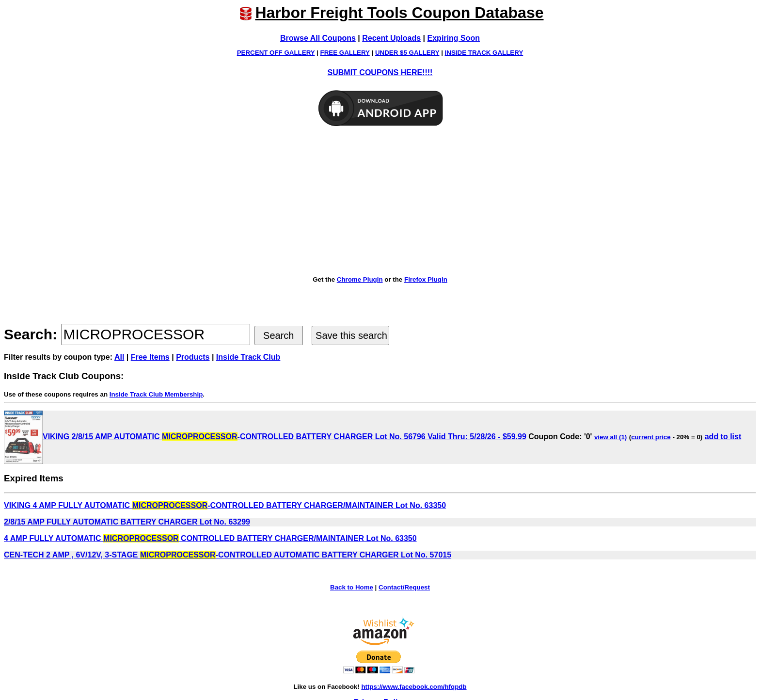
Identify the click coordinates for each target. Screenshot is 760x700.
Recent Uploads (391, 38)
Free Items (150, 357)
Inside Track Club (248, 357)
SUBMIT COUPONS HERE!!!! (380, 72)
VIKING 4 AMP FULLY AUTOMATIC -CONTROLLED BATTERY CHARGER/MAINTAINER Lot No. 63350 (225, 505)
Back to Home (352, 587)
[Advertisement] (380, 202)
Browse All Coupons (318, 38)
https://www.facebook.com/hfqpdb (414, 687)
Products (193, 357)
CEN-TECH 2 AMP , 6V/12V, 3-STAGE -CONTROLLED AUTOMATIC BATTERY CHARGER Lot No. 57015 (228, 555)
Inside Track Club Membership (156, 394)
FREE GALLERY (345, 53)
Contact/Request (404, 587)
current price (651, 437)
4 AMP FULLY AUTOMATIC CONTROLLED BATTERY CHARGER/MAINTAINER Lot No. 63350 (210, 538)
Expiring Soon (454, 38)
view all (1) (610, 437)
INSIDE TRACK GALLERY (484, 53)
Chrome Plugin (360, 279)
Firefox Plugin (426, 279)
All (119, 357)
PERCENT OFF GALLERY (276, 53)
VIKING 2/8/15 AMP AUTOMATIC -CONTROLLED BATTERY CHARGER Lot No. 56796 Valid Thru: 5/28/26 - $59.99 (265, 437)
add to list (723, 437)
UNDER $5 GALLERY (407, 53)
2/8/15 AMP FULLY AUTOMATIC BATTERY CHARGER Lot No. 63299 (127, 522)
